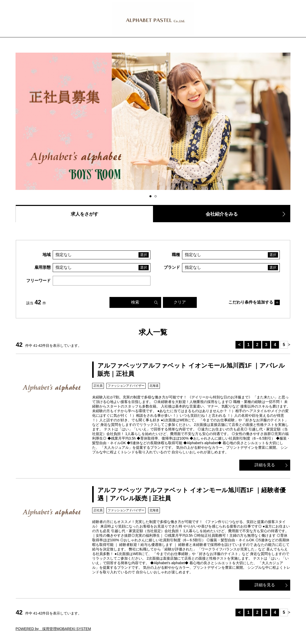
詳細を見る (265, 465)
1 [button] (151, 197)
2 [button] (156, 197)
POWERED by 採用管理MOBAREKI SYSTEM (53, 629)
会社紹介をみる (222, 214)
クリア (180, 302)
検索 (135, 302)
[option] (153, 122)
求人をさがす (85, 214)
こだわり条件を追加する (251, 302)
